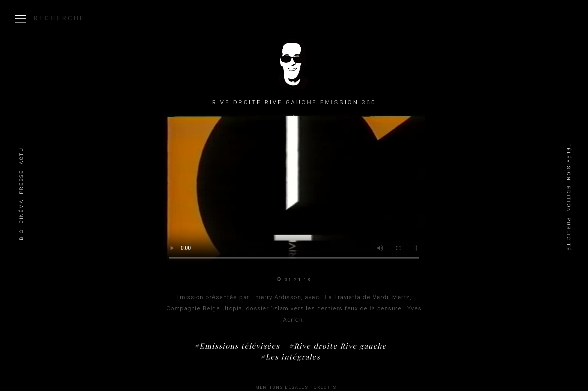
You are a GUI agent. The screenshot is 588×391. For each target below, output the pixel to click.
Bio (21, 235)
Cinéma (21, 211)
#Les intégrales (290, 356)
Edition (569, 199)
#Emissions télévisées (237, 346)
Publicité (569, 234)
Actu (21, 156)
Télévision (569, 162)
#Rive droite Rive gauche (338, 346)
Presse (21, 182)
